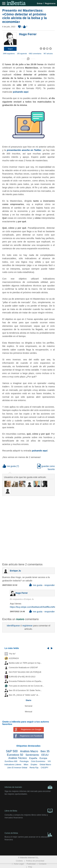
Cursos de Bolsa (28, 834)
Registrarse (50, 4)
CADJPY (45, 768)
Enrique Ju (15, 571)
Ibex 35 (45, 751)
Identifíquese (13, 626)
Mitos (26, 765)
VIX (49, 761)
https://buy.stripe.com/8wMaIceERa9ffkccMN (32, 607)
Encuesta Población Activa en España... (26, 681)
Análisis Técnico (18, 758)
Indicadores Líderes (13, 765)
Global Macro (45, 765)
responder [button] (50, 585)
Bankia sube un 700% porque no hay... (25, 663)
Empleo (34, 765)
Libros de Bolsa (28, 810)
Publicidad (31, 864)
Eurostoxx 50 (15, 755)
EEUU (45, 755)
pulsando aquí (21, 92)
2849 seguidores (9, 54)
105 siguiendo (22, 54)
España (33, 758)
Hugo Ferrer (28, 34)
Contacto (43, 864)
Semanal (29, 706)
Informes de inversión (28, 787)
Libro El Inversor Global (17, 768)
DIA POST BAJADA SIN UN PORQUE (25, 672)
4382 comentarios (35, 54)
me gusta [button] (9, 466)
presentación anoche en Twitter (24, 150)
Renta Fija (34, 768)
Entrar (40, 4)
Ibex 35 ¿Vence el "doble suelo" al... (24, 695)
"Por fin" (12, 654)
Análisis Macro (29, 751)
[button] (10, 49)
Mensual (29, 712)
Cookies (19, 861)
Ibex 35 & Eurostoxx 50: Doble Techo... (25, 690)
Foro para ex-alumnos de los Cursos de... (26, 686)
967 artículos (48, 54)
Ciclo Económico (38, 761)
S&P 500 (12, 751)
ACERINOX (14, 658)
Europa (43, 758)
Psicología (24, 761)
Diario (29, 700)
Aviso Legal (19, 864)
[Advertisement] (28, 527)
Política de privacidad (35, 861)
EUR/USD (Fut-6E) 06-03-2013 (22, 677)
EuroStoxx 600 (11, 761)
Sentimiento (32, 755)
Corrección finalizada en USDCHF (23, 668)
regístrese (27, 626)
